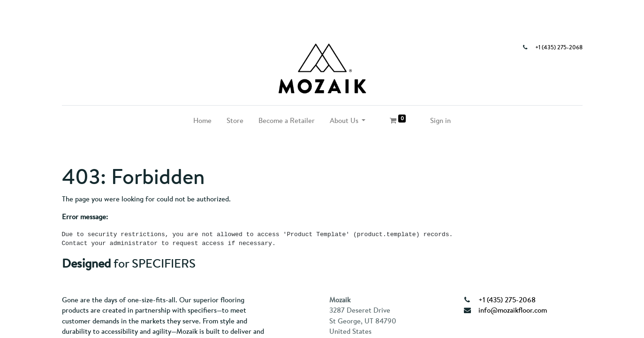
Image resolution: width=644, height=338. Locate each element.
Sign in (440, 120)
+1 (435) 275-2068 (559, 47)
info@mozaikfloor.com (513, 310)
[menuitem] (202, 121)
